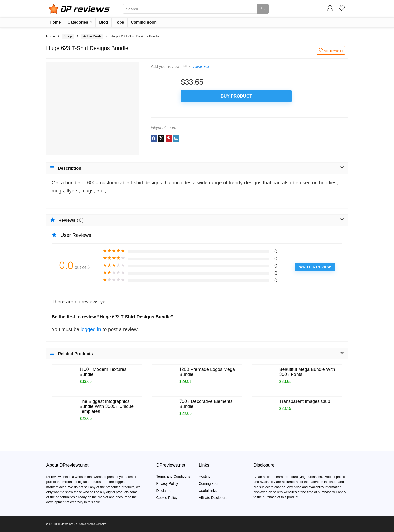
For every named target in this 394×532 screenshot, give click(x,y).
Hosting (204, 477)
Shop (68, 37)
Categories (78, 22)
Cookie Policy (167, 498)
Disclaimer (164, 491)
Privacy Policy (167, 484)
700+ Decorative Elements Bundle (206, 404)
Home (55, 22)
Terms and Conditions (173, 477)
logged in (92, 330)
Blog (104, 22)
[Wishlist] (342, 9)
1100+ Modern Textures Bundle (103, 372)
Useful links (208, 491)
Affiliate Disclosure (213, 498)
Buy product (210, 96)
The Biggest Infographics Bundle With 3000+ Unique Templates (107, 406)
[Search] (263, 9)
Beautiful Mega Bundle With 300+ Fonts (307, 372)
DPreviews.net (57, 477)
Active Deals (92, 37)
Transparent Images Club (305, 401)
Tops (119, 22)
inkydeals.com (163, 128)
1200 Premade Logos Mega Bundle (207, 372)
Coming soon (144, 22)
